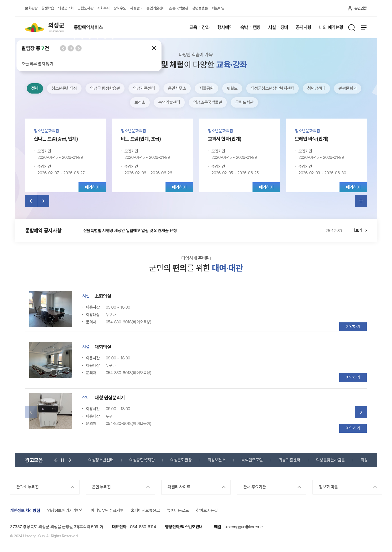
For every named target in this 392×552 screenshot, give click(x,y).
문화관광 (31, 8)
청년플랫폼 (200, 8)
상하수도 (120, 8)
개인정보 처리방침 (25, 510)
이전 (63, 48)
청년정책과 (316, 88)
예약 (92, 187)
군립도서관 (85, 8)
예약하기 (353, 327)
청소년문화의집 (64, 88)
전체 (35, 88)
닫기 (154, 48)
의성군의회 (66, 8)
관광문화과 (348, 88)
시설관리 (136, 8)
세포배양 (218, 8)
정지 (71, 48)
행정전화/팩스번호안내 (184, 527)
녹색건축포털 (252, 460)
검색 (351, 28)
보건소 (140, 102)
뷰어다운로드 (178, 510)
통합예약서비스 (88, 28)
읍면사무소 (177, 88)
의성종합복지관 (142, 460)
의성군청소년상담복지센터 (273, 88)
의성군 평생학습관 (105, 88)
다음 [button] (361, 412)
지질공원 (206, 88)
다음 (78, 48)
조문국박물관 (179, 8)
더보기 (361, 201)
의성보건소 (217, 460)
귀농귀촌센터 (289, 460)
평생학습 (48, 8)
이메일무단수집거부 (107, 510)
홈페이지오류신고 (145, 510)
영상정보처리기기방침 (65, 510)
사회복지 (103, 8)
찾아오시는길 (207, 510)
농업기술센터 (156, 8)
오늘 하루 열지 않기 (37, 64)
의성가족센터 (144, 88)
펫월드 (232, 88)
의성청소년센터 (101, 460)
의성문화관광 (181, 460)
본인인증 (361, 8)
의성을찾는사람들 (330, 460)
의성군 (366, 460)
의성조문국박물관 (208, 102)
